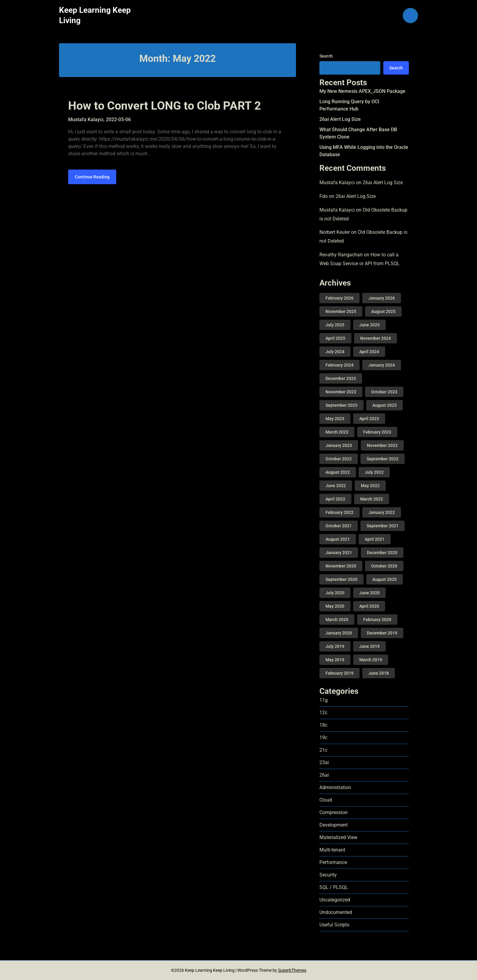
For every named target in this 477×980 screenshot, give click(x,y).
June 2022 (336, 486)
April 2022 (335, 499)
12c (323, 713)
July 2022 (374, 472)
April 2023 (369, 419)
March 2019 (371, 660)
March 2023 (337, 432)
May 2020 (335, 606)
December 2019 (382, 633)
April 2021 (375, 539)
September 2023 (341, 405)
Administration (335, 787)
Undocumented (336, 912)
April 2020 (369, 606)
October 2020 (384, 566)
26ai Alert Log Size (340, 119)
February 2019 (339, 673)
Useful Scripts (334, 925)
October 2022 (339, 459)
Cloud (326, 800)
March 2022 (372, 499)
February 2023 (377, 432)
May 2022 (370, 486)
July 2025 (335, 325)
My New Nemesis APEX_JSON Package (362, 91)
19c (323, 738)
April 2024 (369, 352)
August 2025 (383, 311)
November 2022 (382, 445)
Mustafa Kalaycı (337, 183)
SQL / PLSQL (334, 887)
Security (328, 875)
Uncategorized (335, 900)
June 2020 (369, 593)
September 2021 (383, 526)
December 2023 (341, 378)
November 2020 (341, 566)
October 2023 (384, 392)
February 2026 (339, 298)
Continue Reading (92, 177)
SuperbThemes (292, 970)
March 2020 (337, 620)
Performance (333, 862)
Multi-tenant (332, 850)
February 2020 (377, 620)
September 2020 (341, 579)
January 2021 (339, 553)
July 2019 (335, 646)
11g (324, 700)
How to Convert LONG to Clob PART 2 (165, 106)
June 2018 (379, 673)
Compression (334, 812)
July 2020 (335, 593)
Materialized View (338, 837)
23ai (324, 762)
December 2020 (382, 553)
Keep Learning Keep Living (95, 15)
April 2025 (335, 338)
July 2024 (335, 352)
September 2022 (383, 459)
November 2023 (341, 392)
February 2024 (339, 365)
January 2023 (339, 445)
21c (323, 750)
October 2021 (339, 526)
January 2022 (382, 512)
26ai (324, 775)
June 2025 (369, 325)
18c (323, 725)
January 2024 (382, 365)
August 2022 (338, 472)
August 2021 (338, 539)
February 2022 (339, 512)
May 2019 (335, 660)
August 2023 (385, 405)
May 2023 (335, 419)
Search (326, 56)
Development (334, 825)
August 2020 (385, 579)
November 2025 (341, 311)
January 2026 (382, 298)
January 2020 (339, 633)
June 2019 (369, 646)
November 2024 (376, 338)
